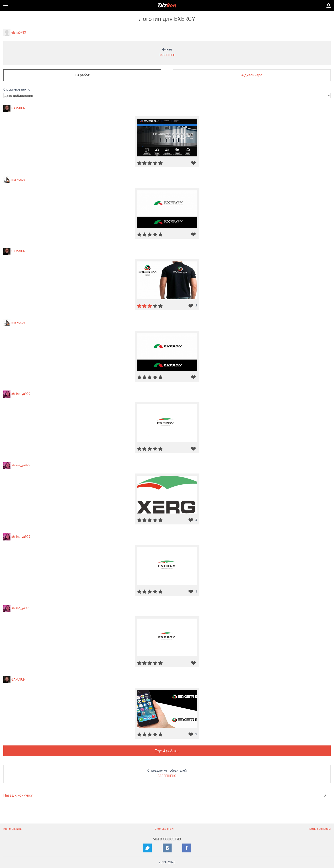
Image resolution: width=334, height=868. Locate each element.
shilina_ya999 (21, 394)
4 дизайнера (252, 75)
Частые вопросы (319, 829)
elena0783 (19, 32)
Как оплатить (12, 829)
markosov (18, 179)
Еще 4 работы (167, 751)
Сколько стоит (165, 829)
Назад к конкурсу (18, 795)
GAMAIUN (18, 108)
